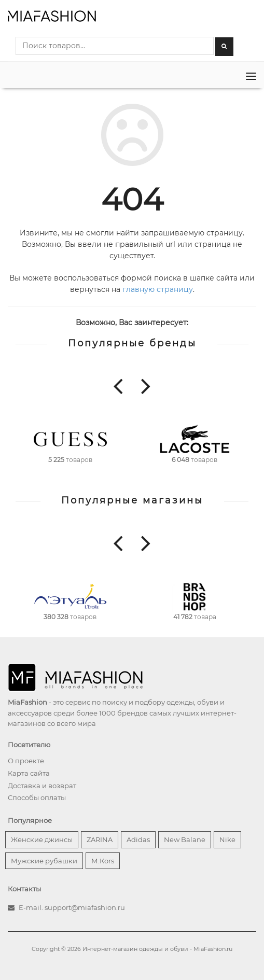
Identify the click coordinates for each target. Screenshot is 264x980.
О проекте (26, 761)
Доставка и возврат (42, 786)
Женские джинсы (42, 839)
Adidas (138, 839)
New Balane (185, 839)
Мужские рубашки (44, 861)
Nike (227, 839)
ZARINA (100, 839)
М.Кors (103, 861)
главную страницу (158, 289)
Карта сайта (29, 773)
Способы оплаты (37, 797)
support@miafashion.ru (85, 907)
